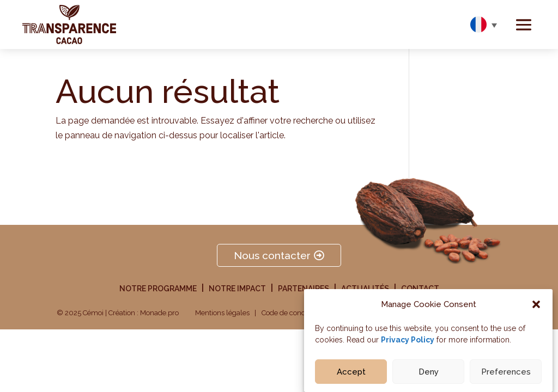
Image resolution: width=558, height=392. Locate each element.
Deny (429, 373)
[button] (536, 307)
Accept (351, 373)
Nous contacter (272, 255)
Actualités (365, 289)
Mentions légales (222, 313)
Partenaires (304, 289)
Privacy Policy (408, 342)
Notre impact (237, 289)
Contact (420, 289)
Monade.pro (159, 313)
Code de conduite (290, 313)
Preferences (506, 373)
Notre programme (158, 289)
